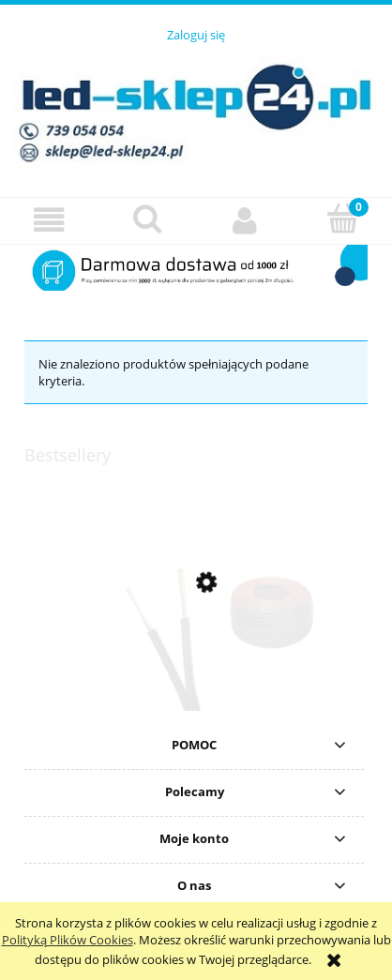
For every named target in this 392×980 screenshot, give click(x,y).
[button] (49, 220)
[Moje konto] (245, 220)
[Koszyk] (344, 219)
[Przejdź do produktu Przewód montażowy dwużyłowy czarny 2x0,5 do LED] (196, 671)
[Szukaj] (148, 219)
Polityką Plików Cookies (68, 940)
